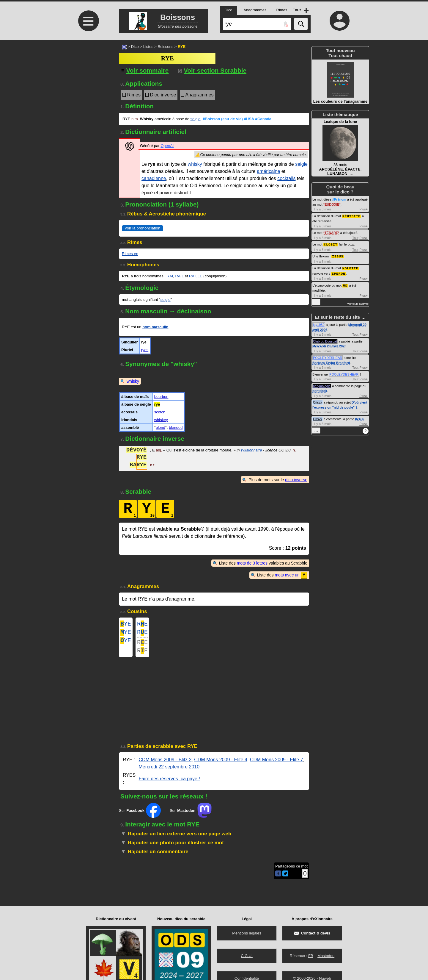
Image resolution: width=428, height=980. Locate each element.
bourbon (161, 397)
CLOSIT (331, 244)
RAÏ (170, 276)
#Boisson (223, 119)
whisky (195, 164)
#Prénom (339, 199)
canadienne (154, 178)
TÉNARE (331, 232)
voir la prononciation (143, 228)
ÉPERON (339, 272)
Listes (148, 47)
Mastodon (326, 956)
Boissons (165, 47)
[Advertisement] (88, 90)
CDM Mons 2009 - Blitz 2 (165, 764)
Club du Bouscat (325, 340)
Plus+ (364, 209)
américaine (268, 171)
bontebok (320, 389)
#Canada (263, 119)
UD (345, 284)
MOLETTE (350, 267)
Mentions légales (247, 933)
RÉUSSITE (351, 216)
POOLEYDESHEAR (328, 356)
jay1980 (319, 323)
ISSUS (338, 255)
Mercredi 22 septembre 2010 (169, 771)
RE (142, 624)
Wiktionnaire (251, 451)
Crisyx (318, 401)
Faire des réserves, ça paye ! (169, 783)
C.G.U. (247, 956)
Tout (355, 237)
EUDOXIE (332, 204)
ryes (145, 350)
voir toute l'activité (358, 302)
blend (160, 428)
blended (176, 428)
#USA (249, 119)
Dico (135, 47)
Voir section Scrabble (212, 70)
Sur (140, 815)
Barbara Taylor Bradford (331, 361)
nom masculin (155, 327)
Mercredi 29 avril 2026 (329, 344)
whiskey (161, 420)
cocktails (286, 178)
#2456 (359, 417)
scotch (160, 412)
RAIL (179, 276)
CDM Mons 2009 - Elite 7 (277, 764)
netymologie (322, 384)
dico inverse (296, 480)
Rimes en (130, 254)
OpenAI (167, 146)
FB (311, 956)
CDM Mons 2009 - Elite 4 (221, 764)
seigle (196, 119)
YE (126, 624)
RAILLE (196, 276)
